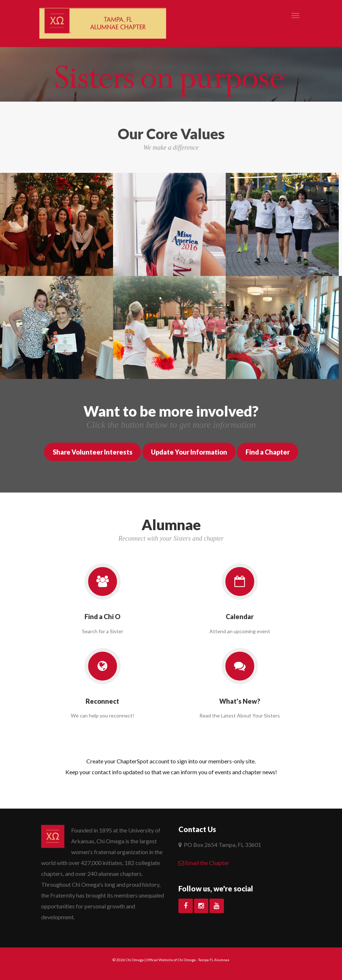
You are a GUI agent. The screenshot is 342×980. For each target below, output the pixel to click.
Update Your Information (189, 452)
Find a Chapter (268, 452)
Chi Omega (135, 960)
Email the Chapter (204, 863)
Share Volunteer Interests (93, 452)
